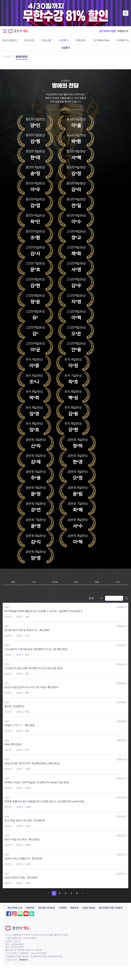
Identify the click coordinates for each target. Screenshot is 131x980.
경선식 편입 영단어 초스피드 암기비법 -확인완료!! (31, 687)
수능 (34, 582)
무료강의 (81, 40)
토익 (118, 582)
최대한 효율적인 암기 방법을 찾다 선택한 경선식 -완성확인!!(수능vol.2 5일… (46, 801)
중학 (13, 582)
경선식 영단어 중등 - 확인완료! (21, 877)
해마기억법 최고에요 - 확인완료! (22, 839)
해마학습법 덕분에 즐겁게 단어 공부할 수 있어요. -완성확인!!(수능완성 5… (45, 611)
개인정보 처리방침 (46, 908)
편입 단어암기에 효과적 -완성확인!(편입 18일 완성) (32, 763)
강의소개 (29, 40)
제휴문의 (74, 908)
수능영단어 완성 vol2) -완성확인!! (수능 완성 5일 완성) (33, 668)
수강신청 (46, 40)
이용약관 (30, 908)
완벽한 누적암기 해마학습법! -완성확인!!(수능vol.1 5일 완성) (37, 782)
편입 (76, 582)
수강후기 (63, 40)
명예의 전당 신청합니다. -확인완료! (23, 858)
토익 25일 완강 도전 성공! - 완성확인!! (25, 820)
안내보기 (23, 960)
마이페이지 (123, 40)
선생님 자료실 (89, 908)
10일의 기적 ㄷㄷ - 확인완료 (20, 725)
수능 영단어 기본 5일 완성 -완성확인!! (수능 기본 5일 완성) (36, 649)
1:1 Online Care (101, 40)
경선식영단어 (9, 40)
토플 (97, 582)
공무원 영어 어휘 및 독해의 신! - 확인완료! (27, 630)
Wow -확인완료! (13, 744)
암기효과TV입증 (108, 31)
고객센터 (62, 908)
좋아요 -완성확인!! (14, 706)
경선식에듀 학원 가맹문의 (111, 908)
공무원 (55, 582)
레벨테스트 (123, 31)
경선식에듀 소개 (15, 908)
